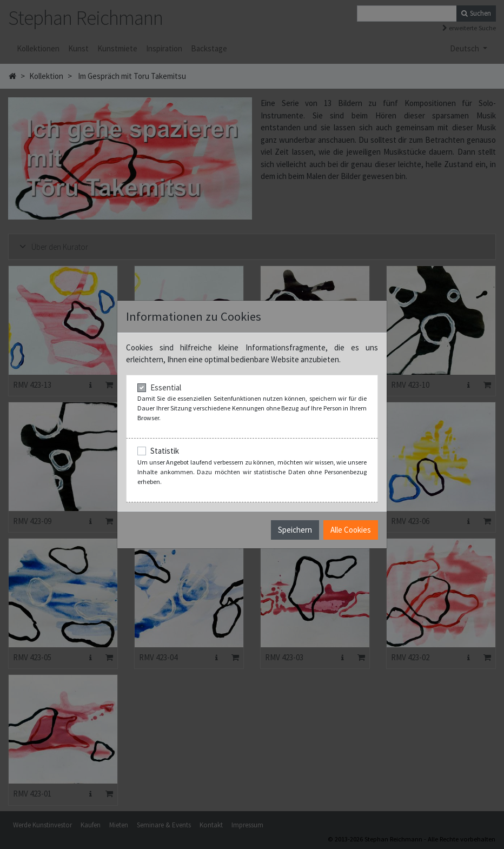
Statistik (165, 451)
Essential (166, 387)
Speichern (295, 530)
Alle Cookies (351, 530)
